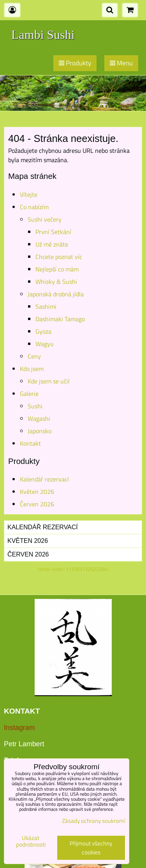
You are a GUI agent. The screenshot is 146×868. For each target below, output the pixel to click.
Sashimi (46, 306)
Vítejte (29, 194)
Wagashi (39, 418)
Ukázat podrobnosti (31, 841)
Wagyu (45, 344)
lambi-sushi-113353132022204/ (73, 569)
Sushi (35, 406)
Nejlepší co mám (57, 269)
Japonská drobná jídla (56, 294)
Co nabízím (34, 207)
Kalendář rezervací (44, 479)
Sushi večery (45, 219)
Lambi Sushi (43, 35)
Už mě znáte (52, 244)
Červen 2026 (37, 504)
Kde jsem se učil (49, 381)
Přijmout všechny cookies (91, 848)
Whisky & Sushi (56, 282)
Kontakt (30, 443)
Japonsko (40, 431)
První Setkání (53, 232)
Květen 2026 (37, 492)
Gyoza (43, 331)
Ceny (34, 356)
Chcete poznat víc (59, 257)
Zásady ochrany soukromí (93, 821)
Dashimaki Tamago (60, 319)
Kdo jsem (32, 369)
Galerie (29, 394)
